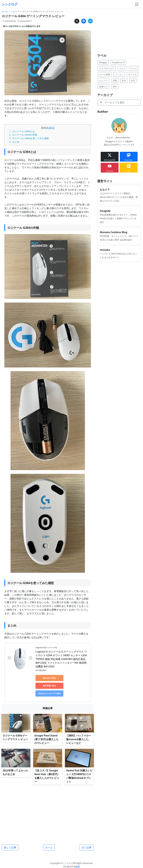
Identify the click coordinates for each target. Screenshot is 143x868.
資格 (115, 80)
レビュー (103, 80)
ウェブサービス (107, 68)
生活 (133, 80)
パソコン (119, 74)
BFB (78, 866)
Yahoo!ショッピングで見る (49, 693)
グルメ (122, 68)
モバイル (132, 74)
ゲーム (134, 68)
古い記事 (86, 847)
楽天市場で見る (49, 686)
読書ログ (103, 86)
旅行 (115, 86)
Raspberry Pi (118, 62)
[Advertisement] (48, 813)
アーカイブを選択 (112, 102)
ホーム (49, 847)
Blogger (103, 62)
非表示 (50, 128)
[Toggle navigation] (137, 4)
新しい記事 (10, 847)
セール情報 (105, 74)
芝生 (124, 80)
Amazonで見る (49, 678)
